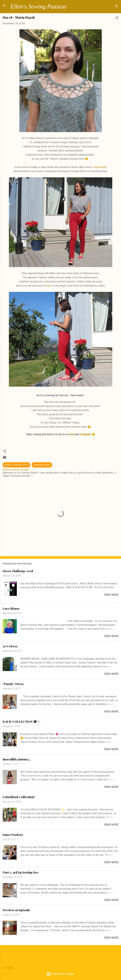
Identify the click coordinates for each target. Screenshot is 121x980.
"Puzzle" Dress (13, 684)
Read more (111, 595)
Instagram (85, 434)
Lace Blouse (11, 609)
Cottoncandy (100, 167)
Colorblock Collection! (19, 797)
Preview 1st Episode (16, 910)
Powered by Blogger (61, 974)
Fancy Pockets (13, 835)
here (49, 286)
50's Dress (10, 646)
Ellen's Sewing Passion (38, 7)
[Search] (116, 7)
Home (10, 968)
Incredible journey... (17, 759)
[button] (116, 18)
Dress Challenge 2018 (18, 571)
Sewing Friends (42, 465)
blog (72, 434)
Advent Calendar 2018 (16, 465)
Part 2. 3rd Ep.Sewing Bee (21, 872)
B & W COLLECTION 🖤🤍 (21, 722)
